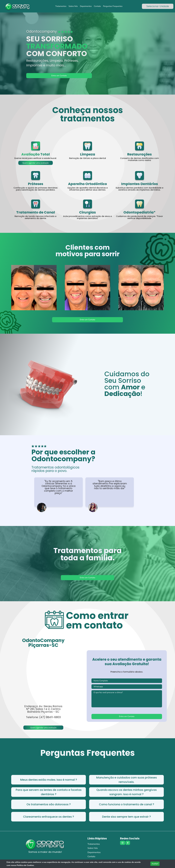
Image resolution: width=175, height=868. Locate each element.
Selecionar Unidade (158, 6)
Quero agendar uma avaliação (36, 163)
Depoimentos (86, 6)
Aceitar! (155, 864)
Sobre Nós (73, 6)
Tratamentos (61, 6)
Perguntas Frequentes (113, 6)
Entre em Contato (59, 76)
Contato (97, 6)
